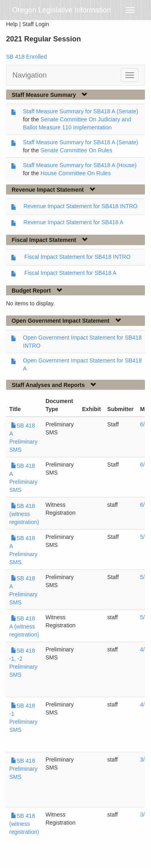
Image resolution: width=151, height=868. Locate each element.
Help (12, 24)
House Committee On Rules (76, 173)
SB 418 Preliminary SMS (23, 769)
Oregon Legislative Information (61, 10)
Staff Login (36, 24)
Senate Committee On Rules (77, 150)
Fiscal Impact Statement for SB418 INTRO (77, 257)
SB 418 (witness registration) (24, 514)
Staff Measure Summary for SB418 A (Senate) (81, 111)
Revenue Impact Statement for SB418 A (73, 222)
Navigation (30, 75)
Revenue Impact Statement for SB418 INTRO (80, 206)
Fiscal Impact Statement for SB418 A (70, 273)
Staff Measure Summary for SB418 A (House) (80, 165)
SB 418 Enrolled (26, 57)
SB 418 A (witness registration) (24, 626)
